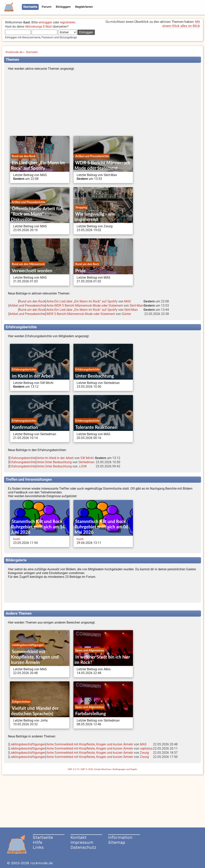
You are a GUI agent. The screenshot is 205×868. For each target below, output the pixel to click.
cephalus (146, 748)
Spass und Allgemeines (90, 650)
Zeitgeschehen (21, 702)
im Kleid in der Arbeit (33, 376)
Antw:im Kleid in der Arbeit (55, 458)
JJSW (83, 466)
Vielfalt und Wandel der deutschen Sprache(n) (35, 711)
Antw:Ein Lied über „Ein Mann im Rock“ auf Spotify (82, 301)
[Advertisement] (102, 104)
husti (17, 539)
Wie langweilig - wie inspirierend (95, 217)
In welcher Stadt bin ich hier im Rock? (102, 660)
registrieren (68, 22)
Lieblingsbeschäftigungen (28, 645)
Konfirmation (25, 427)
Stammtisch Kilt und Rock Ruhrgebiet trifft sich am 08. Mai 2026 (102, 527)
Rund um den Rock (24, 156)
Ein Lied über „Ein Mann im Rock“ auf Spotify (38, 165)
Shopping (81, 207)
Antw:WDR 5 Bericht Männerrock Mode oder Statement (85, 306)
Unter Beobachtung (94, 376)
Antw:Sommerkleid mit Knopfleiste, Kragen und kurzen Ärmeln (90, 744)
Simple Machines (102, 769)
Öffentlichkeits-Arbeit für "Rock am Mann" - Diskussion (36, 214)
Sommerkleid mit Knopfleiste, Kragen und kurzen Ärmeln (35, 657)
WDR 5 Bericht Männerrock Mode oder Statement (102, 165)
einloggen (45, 22)
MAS (128, 301)
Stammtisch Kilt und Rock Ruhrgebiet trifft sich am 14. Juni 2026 (38, 527)
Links (38, 847)
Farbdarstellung (90, 713)
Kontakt (78, 837)
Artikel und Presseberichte (92, 156)
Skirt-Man (136, 306)
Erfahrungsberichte (24, 369)
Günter (126, 314)
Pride (80, 271)
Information (120, 837)
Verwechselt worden (32, 271)
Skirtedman (86, 462)
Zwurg (144, 753)
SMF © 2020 (87, 769)
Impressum (82, 842)
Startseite (43, 837)
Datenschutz (83, 847)
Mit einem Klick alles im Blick (181, 24)
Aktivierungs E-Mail (38, 27)
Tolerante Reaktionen (96, 427)
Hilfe (38, 842)
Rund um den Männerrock (28, 264)
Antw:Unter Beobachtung (54, 462)
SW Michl (87, 458)
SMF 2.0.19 (73, 769)
